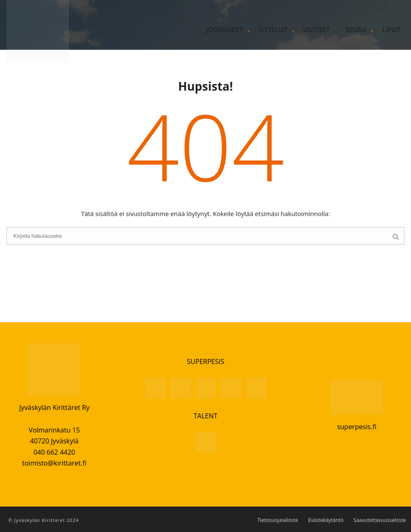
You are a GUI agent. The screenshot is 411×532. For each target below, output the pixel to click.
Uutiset (317, 30)
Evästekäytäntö (326, 520)
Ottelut (273, 30)
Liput (391, 30)
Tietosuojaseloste (277, 520)
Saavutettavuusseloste (380, 520)
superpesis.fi (357, 427)
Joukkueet (225, 30)
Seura (356, 30)
